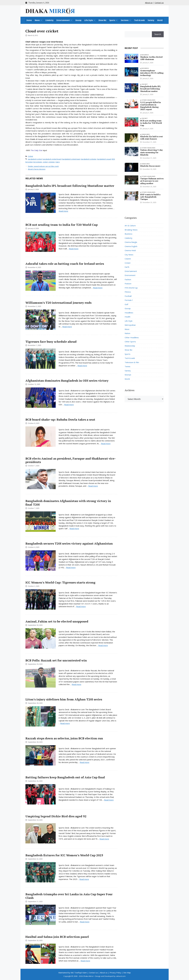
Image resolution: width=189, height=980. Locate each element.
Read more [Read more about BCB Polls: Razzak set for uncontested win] (76, 684)
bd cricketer (38, 162)
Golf (126, 304)
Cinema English (131, 246)
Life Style (90, 20)
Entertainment (64, 20)
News (38, 20)
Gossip (78, 20)
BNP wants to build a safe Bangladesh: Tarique (150, 197)
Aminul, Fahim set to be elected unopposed (57, 621)
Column (128, 259)
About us (149, 3)
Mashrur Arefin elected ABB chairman (151, 58)
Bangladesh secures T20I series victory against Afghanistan (69, 543)
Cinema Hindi (130, 250)
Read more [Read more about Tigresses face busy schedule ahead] (82, 366)
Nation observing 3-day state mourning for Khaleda (151, 152)
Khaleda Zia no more (150, 166)
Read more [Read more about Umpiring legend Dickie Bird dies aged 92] (104, 839)
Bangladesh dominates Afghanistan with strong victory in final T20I (68, 503)
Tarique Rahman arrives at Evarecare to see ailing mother (152, 181)
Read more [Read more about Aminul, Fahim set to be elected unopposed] (103, 645)
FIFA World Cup (131, 288)
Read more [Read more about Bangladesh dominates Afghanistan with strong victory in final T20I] (74, 528)
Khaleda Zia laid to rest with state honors (151, 138)
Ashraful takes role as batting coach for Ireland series (65, 264)
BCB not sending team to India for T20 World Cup (62, 225)
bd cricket (29, 162)
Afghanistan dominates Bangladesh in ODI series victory (67, 381)
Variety (151, 20)
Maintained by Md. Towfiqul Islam (73, 973)
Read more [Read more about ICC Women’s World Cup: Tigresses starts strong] (81, 606)
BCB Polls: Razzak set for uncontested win (56, 660)
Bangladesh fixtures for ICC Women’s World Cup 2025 (64, 855)
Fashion (128, 279)
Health (128, 317)
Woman (128, 375)
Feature (128, 284)
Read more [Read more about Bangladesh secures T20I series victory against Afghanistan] (71, 567)
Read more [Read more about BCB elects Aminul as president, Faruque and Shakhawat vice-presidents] (93, 486)
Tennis (128, 366)
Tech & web (139, 20)
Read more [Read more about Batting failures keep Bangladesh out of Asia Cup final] (109, 800)
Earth (127, 267)
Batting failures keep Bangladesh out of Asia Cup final (65, 777)
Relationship (130, 346)
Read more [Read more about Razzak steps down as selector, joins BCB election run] (85, 762)
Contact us (159, 3)
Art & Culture (130, 226)
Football (128, 296)
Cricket (30, 156)
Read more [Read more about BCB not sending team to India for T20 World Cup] (74, 249)
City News (129, 255)
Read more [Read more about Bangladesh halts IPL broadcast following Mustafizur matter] (63, 211)
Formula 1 (129, 300)
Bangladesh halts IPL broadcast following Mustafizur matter (70, 186)
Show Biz (102, 20)
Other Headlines (148, 100)
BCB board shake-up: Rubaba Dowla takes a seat (60, 419)
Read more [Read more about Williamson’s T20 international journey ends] (67, 327)
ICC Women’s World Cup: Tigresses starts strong (60, 582)
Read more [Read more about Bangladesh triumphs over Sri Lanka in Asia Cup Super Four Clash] (85, 922)
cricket (45, 162)
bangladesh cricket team (71, 159)
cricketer (52, 162)
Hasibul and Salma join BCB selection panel (57, 937)
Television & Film (132, 362)
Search (158, 34)
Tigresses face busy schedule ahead (51, 342)
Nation (127, 333)
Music (127, 329)
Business (145, 55)
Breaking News (131, 230)
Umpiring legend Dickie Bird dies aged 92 (56, 816)
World (160, 20)
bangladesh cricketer (89, 159)
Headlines (146, 134)
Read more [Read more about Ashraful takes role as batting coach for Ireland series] (98, 288)
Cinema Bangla (131, 242)
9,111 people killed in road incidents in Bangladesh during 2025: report (151, 106)
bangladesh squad (104, 159)
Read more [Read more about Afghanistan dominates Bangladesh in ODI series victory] (69, 405)
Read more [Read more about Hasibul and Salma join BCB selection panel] (85, 961)
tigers (58, 162)
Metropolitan (130, 325)
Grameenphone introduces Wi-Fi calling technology (152, 73)
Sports (113, 20)
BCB (113, 159)
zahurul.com (121, 976)
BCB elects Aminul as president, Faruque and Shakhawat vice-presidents (71, 460)
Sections (126, 20)
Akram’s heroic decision (37, 169)
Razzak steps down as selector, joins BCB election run (64, 738)
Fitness (128, 292)
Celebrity (49, 20)
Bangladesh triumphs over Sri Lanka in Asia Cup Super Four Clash (69, 896)
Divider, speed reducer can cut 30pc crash (43, 166)
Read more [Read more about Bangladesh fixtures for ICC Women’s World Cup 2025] (84, 879)
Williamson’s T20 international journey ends (58, 303)
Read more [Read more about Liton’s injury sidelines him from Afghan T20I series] (65, 723)
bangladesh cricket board (52, 159)
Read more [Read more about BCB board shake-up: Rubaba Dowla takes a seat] (106, 443)
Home (29, 20)
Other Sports (130, 342)
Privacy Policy (115, 973)
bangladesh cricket (35, 159)
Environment (130, 275)
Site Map (127, 973)
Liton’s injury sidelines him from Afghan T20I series (64, 699)
